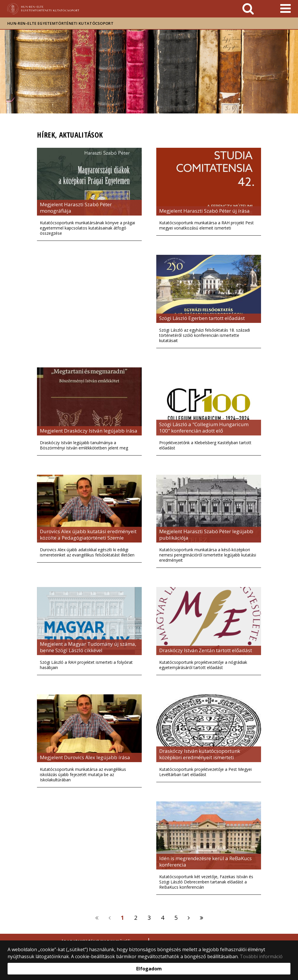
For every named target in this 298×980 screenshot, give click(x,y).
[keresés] (248, 9)
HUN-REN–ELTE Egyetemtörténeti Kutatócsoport (60, 23)
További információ (261, 956)
